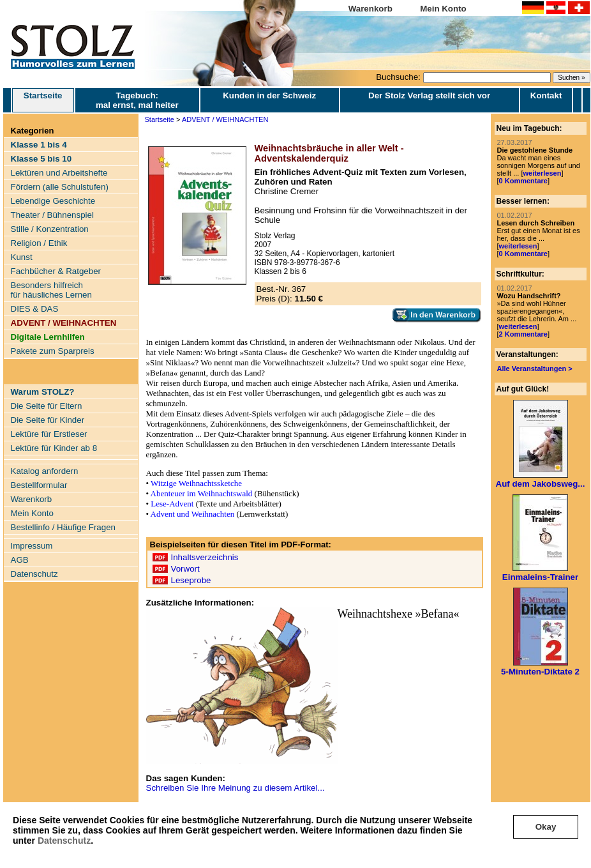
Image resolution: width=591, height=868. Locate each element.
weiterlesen (542, 173)
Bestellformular (39, 485)
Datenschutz (64, 841)
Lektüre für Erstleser (49, 434)
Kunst (22, 257)
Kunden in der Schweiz (269, 95)
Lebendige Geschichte (53, 201)
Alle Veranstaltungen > (535, 369)
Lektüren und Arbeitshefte (59, 173)
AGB (20, 560)
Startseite (43, 100)
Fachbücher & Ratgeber (56, 271)
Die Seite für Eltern (47, 406)
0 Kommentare (523, 181)
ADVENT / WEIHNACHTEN (225, 119)
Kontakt (546, 95)
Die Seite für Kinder (48, 420)
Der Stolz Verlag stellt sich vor (429, 95)
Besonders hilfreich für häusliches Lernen (51, 290)
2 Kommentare (523, 334)
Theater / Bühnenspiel (52, 215)
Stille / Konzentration (50, 229)
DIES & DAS (35, 309)
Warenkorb (370, 9)
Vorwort (185, 569)
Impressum (32, 546)
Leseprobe (191, 580)
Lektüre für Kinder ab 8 (54, 448)
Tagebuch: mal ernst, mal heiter (137, 100)
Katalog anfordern (45, 471)
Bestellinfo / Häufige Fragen (63, 527)
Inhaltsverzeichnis (205, 557)
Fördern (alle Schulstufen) (60, 187)
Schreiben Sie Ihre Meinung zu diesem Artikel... (236, 788)
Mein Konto (443, 9)
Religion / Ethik (39, 243)
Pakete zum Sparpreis (53, 351)
